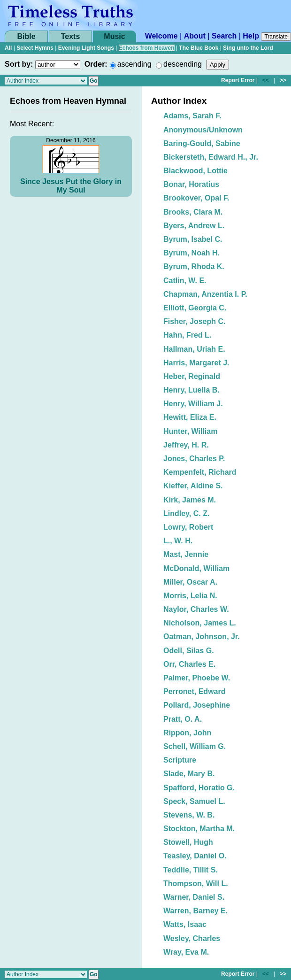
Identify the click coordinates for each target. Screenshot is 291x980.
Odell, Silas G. (189, 651)
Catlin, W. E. (185, 281)
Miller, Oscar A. (190, 582)
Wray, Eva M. (186, 952)
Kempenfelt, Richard (200, 472)
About (195, 36)
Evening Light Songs (86, 48)
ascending (134, 64)
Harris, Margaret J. (196, 363)
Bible (26, 36)
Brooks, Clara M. (193, 212)
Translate (276, 37)
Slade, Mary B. (189, 774)
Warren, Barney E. (195, 911)
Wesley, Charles (192, 938)
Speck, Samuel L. (194, 801)
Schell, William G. (195, 746)
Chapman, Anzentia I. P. (205, 294)
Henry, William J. (193, 404)
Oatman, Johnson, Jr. (202, 637)
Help (251, 36)
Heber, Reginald (192, 376)
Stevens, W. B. (189, 815)
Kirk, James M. (190, 500)
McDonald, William (196, 568)
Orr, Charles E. (189, 664)
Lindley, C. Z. (186, 513)
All (8, 48)
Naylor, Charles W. (196, 609)
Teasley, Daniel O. (195, 856)
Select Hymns (35, 48)
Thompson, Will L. (196, 884)
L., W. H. (178, 541)
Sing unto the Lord (248, 48)
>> (283, 80)
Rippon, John (187, 733)
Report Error (238, 80)
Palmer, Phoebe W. (197, 678)
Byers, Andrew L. (194, 226)
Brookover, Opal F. (196, 198)
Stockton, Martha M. (199, 829)
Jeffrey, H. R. (186, 445)
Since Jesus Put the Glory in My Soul (71, 186)
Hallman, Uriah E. (194, 349)
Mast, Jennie (186, 554)
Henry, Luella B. (191, 390)
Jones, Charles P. (194, 459)
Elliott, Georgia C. (195, 308)
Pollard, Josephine (197, 705)
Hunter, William (190, 431)
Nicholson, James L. (200, 623)
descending (183, 64)
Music (114, 36)
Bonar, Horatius (191, 184)
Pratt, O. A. (183, 719)
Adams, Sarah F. (192, 116)
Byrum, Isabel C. (193, 239)
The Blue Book (199, 48)
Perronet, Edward (194, 691)
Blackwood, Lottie (195, 171)
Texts (71, 36)
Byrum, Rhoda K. (194, 266)
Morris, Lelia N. (190, 596)
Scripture (180, 760)
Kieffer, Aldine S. (193, 486)
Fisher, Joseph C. (194, 321)
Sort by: (19, 64)
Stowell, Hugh (188, 842)
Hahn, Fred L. (187, 335)
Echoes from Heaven (147, 48)
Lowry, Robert (188, 527)
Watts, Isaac (185, 924)
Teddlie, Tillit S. (191, 870)
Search (224, 36)
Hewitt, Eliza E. (190, 417)
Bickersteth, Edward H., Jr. (211, 157)
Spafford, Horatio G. (199, 788)
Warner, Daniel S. (194, 897)
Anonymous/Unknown (203, 130)
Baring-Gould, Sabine (202, 143)
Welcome (161, 36)
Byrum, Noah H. (191, 253)
